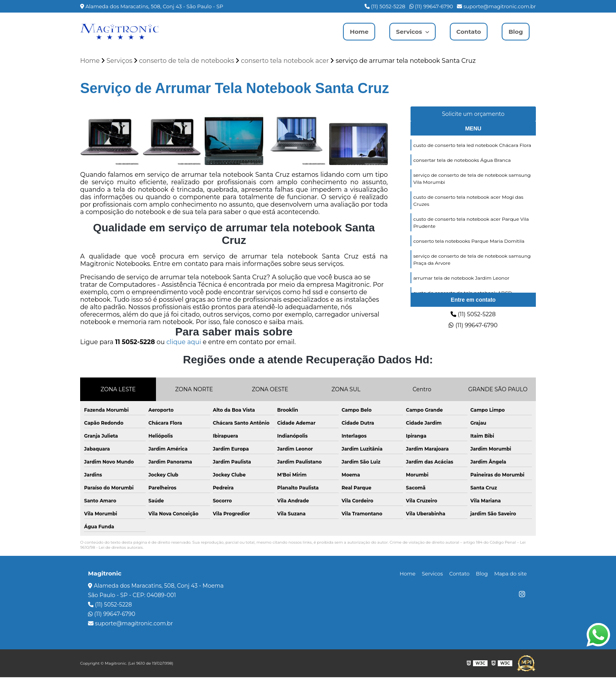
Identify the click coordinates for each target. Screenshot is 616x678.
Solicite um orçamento (473, 115)
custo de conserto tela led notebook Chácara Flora (472, 146)
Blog (515, 32)
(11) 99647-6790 (431, 6)
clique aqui (183, 343)
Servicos (407, 32)
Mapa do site (512, 574)
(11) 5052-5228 (385, 6)
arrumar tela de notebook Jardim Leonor (461, 283)
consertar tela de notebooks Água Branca (462, 162)
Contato (467, 32)
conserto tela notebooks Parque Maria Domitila (469, 245)
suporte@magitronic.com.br (496, 6)
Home (355, 32)
